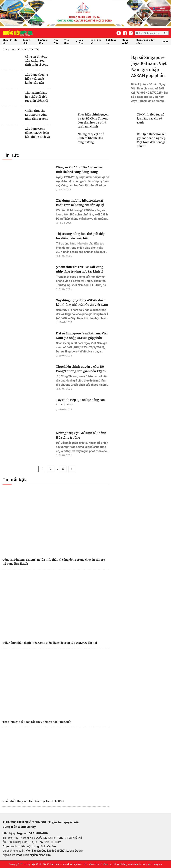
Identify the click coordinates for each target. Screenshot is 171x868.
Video (165, 42)
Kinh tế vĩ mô (95, 42)
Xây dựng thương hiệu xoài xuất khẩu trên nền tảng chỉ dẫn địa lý (37, 79)
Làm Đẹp (81, 42)
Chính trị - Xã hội (10, 42)
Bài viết (22, 50)
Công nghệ (125, 42)
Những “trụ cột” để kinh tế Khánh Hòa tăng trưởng (91, 138)
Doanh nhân (26, 42)
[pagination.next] (72, 469)
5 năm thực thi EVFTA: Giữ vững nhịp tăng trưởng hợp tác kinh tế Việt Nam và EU (37, 115)
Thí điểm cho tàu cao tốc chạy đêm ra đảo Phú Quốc (37, 722)
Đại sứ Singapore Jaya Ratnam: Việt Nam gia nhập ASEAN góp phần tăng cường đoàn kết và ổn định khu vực (150, 67)
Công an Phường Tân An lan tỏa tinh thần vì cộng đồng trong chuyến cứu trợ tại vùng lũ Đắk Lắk (37, 61)
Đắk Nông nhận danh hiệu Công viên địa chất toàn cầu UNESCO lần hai (50, 643)
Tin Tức (56, 42)
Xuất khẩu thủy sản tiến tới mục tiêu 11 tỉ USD (33, 801)
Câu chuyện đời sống (145, 42)
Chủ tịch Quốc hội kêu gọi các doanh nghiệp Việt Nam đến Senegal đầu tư (152, 140)
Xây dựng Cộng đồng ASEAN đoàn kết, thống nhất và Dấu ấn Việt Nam (37, 133)
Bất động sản (111, 42)
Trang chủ (8, 50)
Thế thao (71, 42)
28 (63, 469)
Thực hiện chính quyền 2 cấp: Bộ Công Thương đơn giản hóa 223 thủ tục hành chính (93, 120)
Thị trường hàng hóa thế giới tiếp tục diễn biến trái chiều (37, 97)
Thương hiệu (42, 42)
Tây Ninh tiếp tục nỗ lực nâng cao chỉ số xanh (151, 118)
